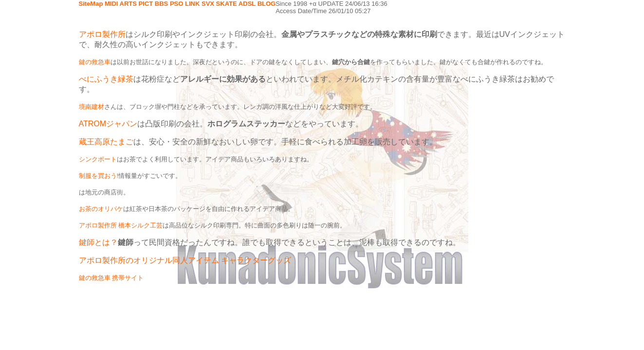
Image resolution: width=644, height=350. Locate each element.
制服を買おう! (99, 176)
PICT (146, 4)
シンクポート (98, 159)
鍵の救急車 (95, 62)
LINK (192, 4)
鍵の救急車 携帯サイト (111, 278)
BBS (161, 4)
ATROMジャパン (108, 124)
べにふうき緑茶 (106, 79)
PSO (176, 4)
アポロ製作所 (102, 34)
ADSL (247, 4)
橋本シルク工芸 (140, 225)
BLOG (267, 4)
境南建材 (92, 107)
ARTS (128, 4)
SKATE (227, 4)
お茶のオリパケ (101, 209)
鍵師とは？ (98, 242)
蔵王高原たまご (106, 142)
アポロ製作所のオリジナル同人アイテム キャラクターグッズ (185, 260)
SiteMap (91, 4)
